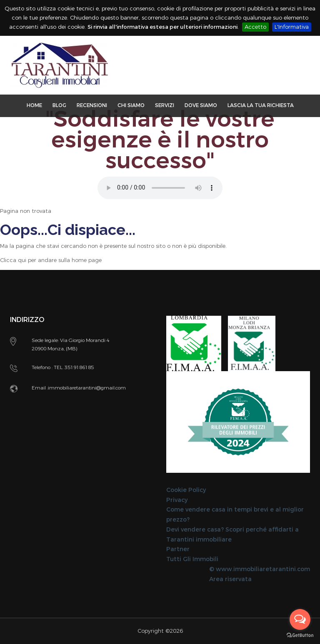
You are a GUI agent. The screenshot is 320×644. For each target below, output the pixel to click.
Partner (178, 549)
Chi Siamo (131, 105)
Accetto (255, 27)
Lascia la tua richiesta (261, 105)
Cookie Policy (186, 490)
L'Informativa (292, 27)
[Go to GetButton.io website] (300, 635)
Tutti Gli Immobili (192, 559)
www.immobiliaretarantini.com (263, 569)
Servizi (165, 105)
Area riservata (230, 579)
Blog (59, 105)
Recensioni (92, 105)
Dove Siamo (201, 105)
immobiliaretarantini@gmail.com (87, 388)
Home (34, 105)
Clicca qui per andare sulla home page (51, 260)
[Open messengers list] (300, 619)
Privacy (177, 500)
